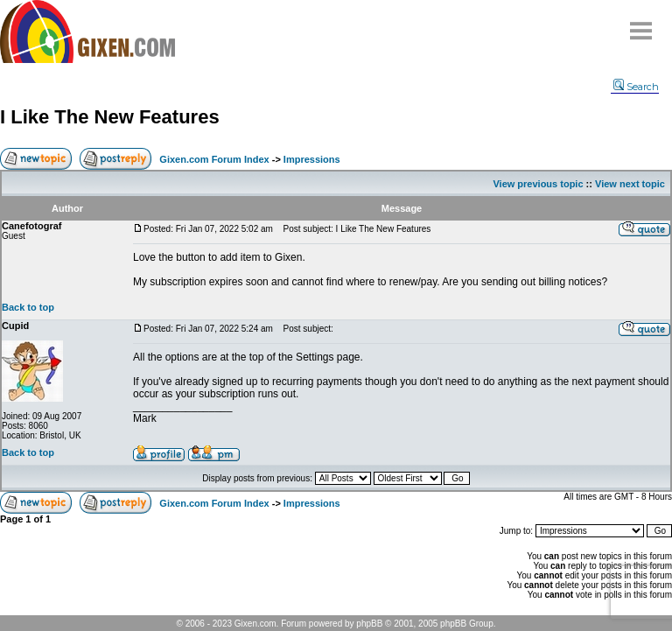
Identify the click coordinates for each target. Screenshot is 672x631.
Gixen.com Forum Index (214, 159)
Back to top (28, 307)
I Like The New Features (110, 117)
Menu (641, 24)
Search (636, 87)
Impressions (312, 159)
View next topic (630, 184)
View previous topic (538, 184)
